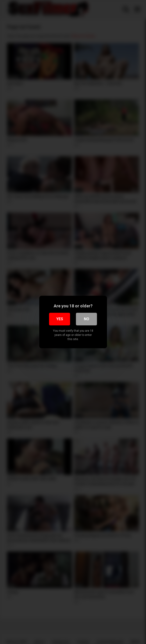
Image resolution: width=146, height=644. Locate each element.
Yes (60, 319)
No (87, 319)
